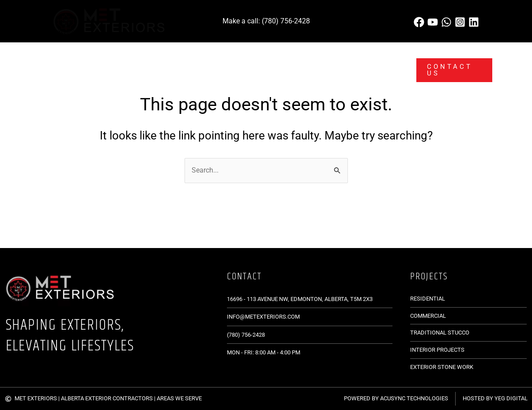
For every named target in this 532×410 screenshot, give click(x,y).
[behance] (433, 22)
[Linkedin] (474, 22)
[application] (112, 56)
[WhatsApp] (446, 22)
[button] (451, 70)
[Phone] (419, 22)
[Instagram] (460, 22)
